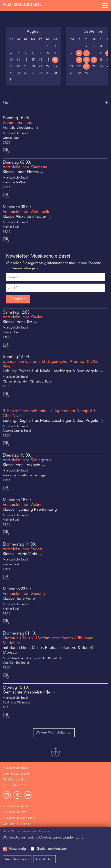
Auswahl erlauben (17, 859)
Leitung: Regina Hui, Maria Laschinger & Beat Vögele (51, 371)
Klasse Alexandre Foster (25, 217)
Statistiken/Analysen (52, 849)
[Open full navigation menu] (105, 6)
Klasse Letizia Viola (20, 554)
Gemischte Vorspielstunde (27, 693)
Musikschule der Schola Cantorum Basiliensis (19, 821)
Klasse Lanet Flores (21, 172)
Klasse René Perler (20, 599)
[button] (55, 753)
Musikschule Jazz (14, 812)
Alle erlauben (44, 859)
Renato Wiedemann (21, 128)
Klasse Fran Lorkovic (22, 465)
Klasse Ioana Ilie (18, 322)
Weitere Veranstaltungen (54, 733)
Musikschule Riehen (16, 806)
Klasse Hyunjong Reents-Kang (30, 510)
